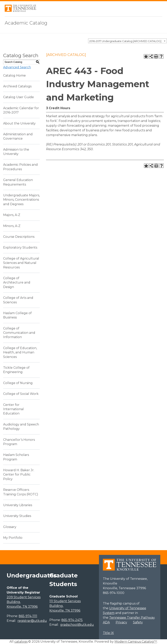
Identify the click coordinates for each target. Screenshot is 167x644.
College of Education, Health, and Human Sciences (20, 352)
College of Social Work (21, 394)
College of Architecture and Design (17, 283)
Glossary (10, 527)
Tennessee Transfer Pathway (132, 618)
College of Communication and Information (19, 333)
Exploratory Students (20, 247)
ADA (106, 622)
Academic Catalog (26, 23)
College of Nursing (18, 383)
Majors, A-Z (12, 215)
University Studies (17, 516)
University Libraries (18, 505)
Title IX (108, 633)
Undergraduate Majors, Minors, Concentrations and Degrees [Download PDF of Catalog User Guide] (21, 200)
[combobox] (127, 41)
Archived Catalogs (17, 86)
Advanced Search (17, 67)
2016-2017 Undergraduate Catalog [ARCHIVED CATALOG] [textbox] (125, 41)
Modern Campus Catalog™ (136, 642)
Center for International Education (13, 409)
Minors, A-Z (12, 226)
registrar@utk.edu (32, 621)
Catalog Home (14, 75)
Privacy (121, 622)
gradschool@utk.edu (77, 625)
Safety (138, 622)
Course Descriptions (19, 237)
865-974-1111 (28, 616)
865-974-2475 (72, 620)
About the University (19, 123)
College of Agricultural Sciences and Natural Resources (21, 263)
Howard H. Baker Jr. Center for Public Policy (19, 475)
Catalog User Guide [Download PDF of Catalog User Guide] (18, 97)
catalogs (21, 642)
